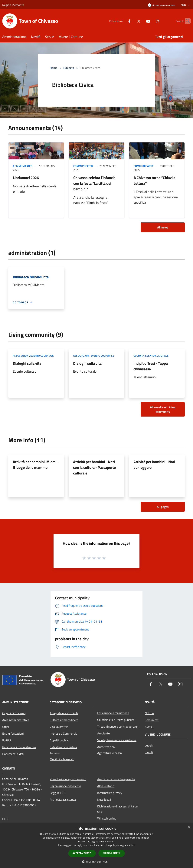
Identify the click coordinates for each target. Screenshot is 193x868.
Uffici (6, 727)
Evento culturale (42, 356)
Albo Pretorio (106, 786)
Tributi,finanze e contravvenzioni (118, 727)
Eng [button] (185, 5)
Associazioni (21, 356)
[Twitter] (132, 21)
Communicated (23, 166)
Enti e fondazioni (13, 733)
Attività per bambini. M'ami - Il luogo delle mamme (36, 465)
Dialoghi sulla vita (27, 363)
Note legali (104, 800)
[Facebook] (123, 21)
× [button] (189, 827)
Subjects (68, 68)
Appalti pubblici (60, 740)
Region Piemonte (13, 5)
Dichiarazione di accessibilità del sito (118, 809)
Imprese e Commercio (64, 733)
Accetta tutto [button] (82, 853)
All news (163, 227)
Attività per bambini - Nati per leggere (154, 465)
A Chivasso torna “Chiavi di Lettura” (155, 180)
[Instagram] (151, 21)
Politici (7, 740)
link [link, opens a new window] (133, 845)
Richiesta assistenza (63, 800)
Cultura (139, 356)
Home (54, 68)
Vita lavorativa (59, 727)
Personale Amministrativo (19, 747)
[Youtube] (142, 21)
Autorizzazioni (106, 747)
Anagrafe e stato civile (64, 713)
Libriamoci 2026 (26, 178)
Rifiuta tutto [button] (112, 853)
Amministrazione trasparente (116, 779)
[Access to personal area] (161, 5)
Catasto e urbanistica (63, 747)
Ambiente (103, 733)
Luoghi (149, 745)
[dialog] (96, 845)
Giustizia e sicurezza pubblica (116, 720)
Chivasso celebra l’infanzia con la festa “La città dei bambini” (94, 183)
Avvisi (149, 727)
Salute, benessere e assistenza (117, 740)
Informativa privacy (110, 793)
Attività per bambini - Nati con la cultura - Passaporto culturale (95, 467)
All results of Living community (163, 409)
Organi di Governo (14, 713)
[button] (96, 862)
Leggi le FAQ (58, 793)
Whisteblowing (107, 818)
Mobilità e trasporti (62, 759)
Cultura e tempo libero (64, 720)
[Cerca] (186, 21)
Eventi (149, 752)
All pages (163, 507)
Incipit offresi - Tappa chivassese (151, 366)
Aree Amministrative (16, 720)
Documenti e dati (13, 754)
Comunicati (152, 720)
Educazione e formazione (113, 713)
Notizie (149, 713)
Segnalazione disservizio (65, 786)
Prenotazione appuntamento (68, 779)
